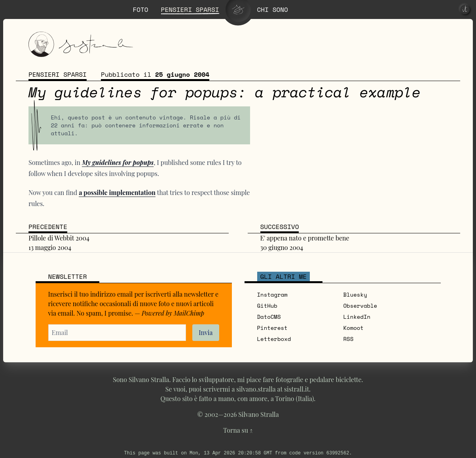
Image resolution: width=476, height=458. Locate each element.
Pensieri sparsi (58, 74)
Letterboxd (274, 339)
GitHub (267, 306)
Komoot (354, 328)
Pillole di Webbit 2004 (59, 238)
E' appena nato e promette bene (305, 238)
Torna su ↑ (238, 430)
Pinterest (272, 328)
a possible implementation (117, 192)
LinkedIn (357, 317)
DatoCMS (269, 317)
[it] (465, 9)
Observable (360, 306)
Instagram (272, 294)
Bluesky (355, 294)
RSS (349, 339)
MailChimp (189, 313)
